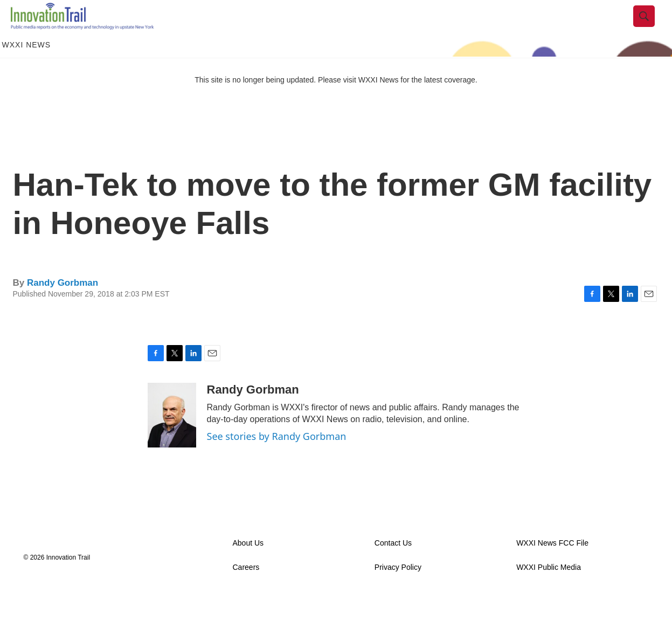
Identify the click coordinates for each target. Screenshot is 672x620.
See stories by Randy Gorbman (277, 460)
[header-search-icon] (653, 29)
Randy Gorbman (63, 307)
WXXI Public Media (549, 592)
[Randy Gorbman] (172, 439)
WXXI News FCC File (552, 567)
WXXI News (27, 69)
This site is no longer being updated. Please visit (276, 104)
